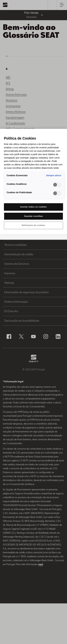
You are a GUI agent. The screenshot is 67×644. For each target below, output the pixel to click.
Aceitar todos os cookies (33, 207)
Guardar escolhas (33, 216)
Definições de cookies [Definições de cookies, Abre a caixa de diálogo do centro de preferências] (33, 225)
